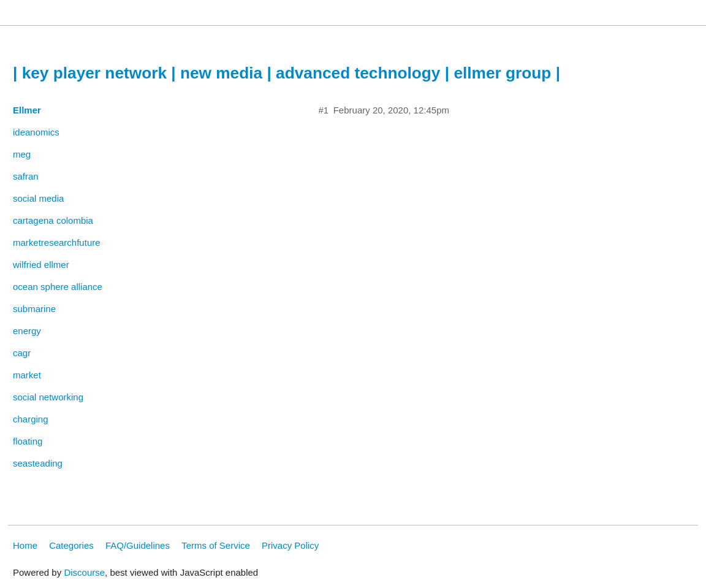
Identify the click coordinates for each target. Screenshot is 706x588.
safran (26, 176)
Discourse (84, 572)
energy (27, 331)
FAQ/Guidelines (138, 545)
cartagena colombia (53, 220)
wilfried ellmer (41, 265)
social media (38, 198)
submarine (34, 309)
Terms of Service (216, 545)
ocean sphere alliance (58, 287)
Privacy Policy (290, 545)
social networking (48, 397)
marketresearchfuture (57, 242)
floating (28, 441)
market (27, 375)
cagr (22, 353)
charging (31, 419)
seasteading (38, 463)
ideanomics (36, 132)
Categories (71, 545)
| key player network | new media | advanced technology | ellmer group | (287, 73)
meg (22, 154)
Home (25, 545)
